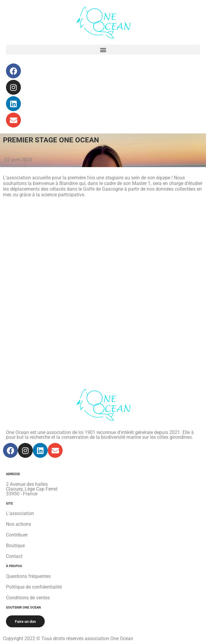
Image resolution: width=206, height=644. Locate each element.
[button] (103, 50)
